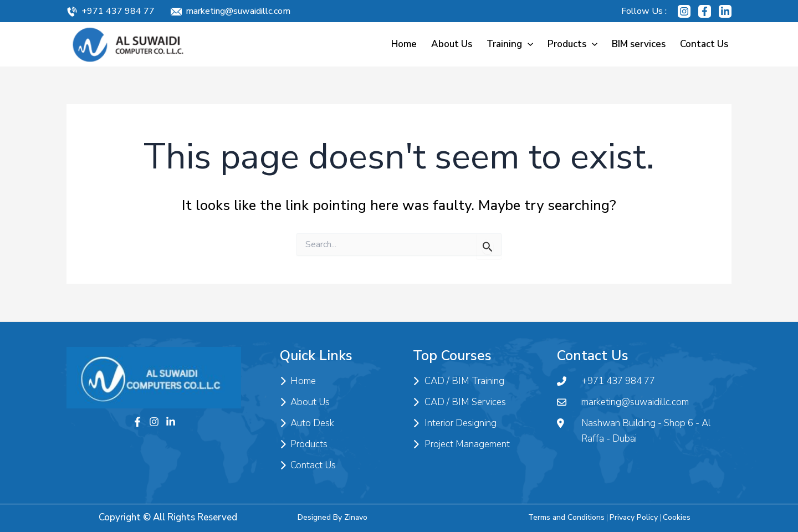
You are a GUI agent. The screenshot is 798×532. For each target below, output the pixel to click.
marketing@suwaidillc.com (238, 11)
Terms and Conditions (566, 517)
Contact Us (704, 44)
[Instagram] (684, 11)
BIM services (639, 44)
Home (404, 44)
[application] (528, 44)
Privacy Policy (634, 517)
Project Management (461, 444)
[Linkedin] (725, 11)
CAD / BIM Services (459, 402)
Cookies (677, 517)
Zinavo (356, 517)
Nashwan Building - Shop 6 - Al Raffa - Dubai (634, 431)
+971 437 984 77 (118, 11)
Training (510, 44)
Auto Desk (307, 423)
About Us (452, 44)
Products (572, 44)
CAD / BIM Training (459, 381)
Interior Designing (455, 423)
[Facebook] (705, 11)
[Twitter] (171, 422)
